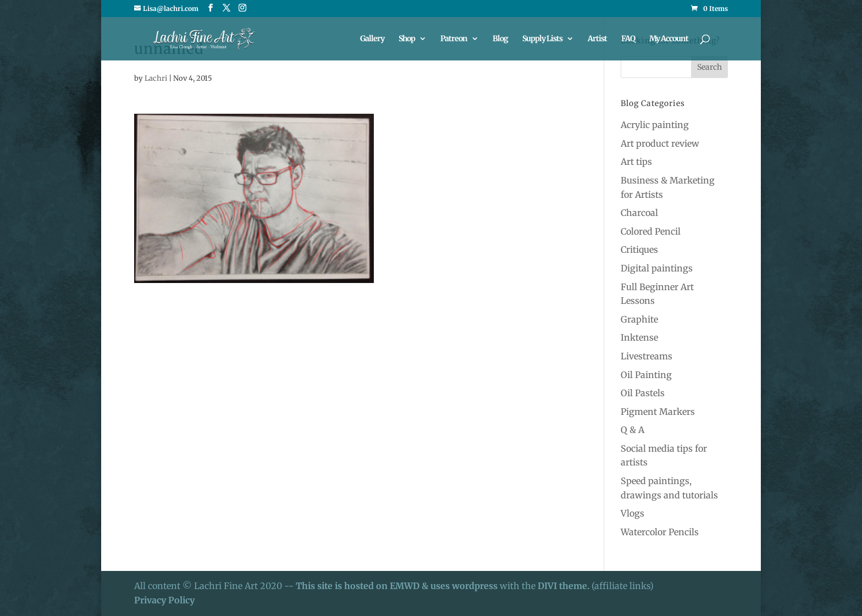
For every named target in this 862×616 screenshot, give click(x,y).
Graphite (639, 319)
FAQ (628, 39)
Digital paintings (657, 268)
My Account (669, 39)
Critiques (639, 249)
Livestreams (646, 356)
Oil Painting (646, 375)
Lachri (156, 78)
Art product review (660, 143)
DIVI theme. (565, 586)
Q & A (632, 430)
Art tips (636, 162)
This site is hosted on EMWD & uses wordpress (397, 586)
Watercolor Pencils (660, 532)
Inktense (639, 337)
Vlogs (632, 513)
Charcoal (639, 213)
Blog (500, 39)
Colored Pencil (651, 231)
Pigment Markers (658, 412)
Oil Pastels (643, 393)
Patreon (454, 39)
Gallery (372, 39)
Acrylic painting (655, 125)
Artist (597, 39)
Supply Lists (542, 39)
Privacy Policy (164, 600)
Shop (407, 39)
